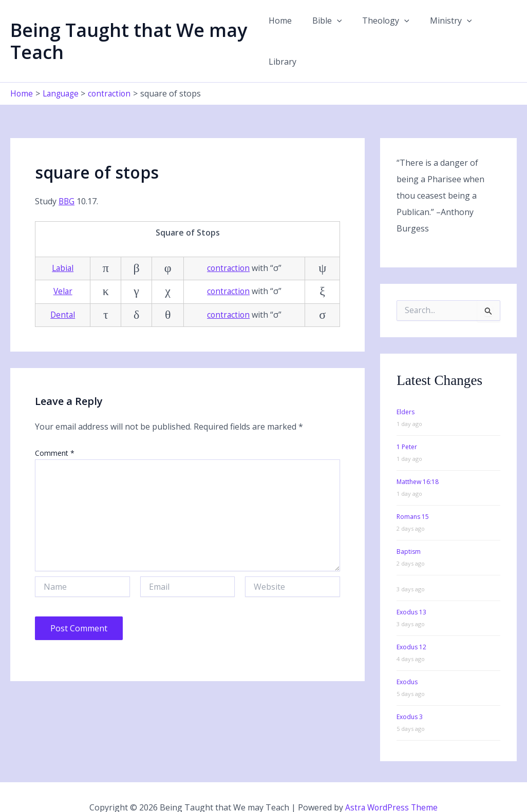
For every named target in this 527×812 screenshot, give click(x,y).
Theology (383, 30)
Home (285, 30)
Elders (406, 390)
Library (495, 30)
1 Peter (407, 425)
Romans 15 (413, 495)
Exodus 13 (411, 591)
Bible (328, 30)
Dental (63, 293)
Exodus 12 (411, 625)
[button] (337, 30)
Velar (63, 270)
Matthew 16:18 (418, 460)
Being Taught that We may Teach (129, 30)
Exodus (407, 660)
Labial (63, 246)
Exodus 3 (410, 695)
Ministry (443, 30)
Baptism (409, 530)
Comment (55, 431)
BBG (67, 180)
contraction (228, 246)
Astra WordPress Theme (391, 786)
